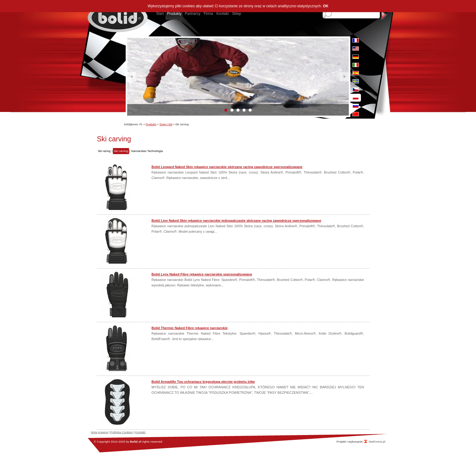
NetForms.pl (377, 442)
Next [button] (344, 77)
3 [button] (238, 110)
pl (356, 98)
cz (356, 89)
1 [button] (226, 110)
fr (356, 40)
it (356, 65)
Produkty (151, 124)
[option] (238, 77)
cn (356, 114)
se (356, 81)
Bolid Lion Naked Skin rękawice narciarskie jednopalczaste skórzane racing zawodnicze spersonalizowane (236, 221)
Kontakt (140, 432)
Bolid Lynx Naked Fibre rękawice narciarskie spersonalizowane (202, 274)
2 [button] (232, 110)
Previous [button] (132, 77)
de (356, 57)
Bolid (134, 442)
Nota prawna (99, 432)
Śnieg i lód (166, 124)
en (356, 49)
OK (326, 6)
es (356, 73)
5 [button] (250, 110)
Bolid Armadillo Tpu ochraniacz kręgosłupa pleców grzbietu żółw (203, 382)
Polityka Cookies (122, 432)
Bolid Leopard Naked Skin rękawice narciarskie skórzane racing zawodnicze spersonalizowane (227, 167)
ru (356, 106)
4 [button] (244, 110)
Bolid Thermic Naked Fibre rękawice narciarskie (190, 328)
